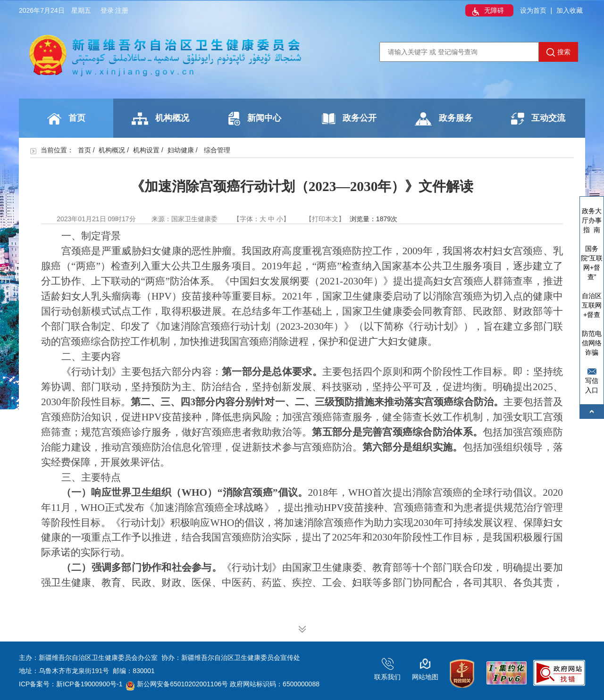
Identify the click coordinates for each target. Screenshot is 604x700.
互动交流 (538, 119)
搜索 (558, 52)
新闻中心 (255, 119)
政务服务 (444, 119)
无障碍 (487, 11)
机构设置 (146, 150)
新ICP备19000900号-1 (89, 684)
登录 (107, 10)
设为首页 (533, 10)
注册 (122, 10)
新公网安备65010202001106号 (177, 684)
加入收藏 (570, 10)
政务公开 (349, 119)
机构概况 (160, 119)
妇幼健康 (181, 150)
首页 (66, 119)
